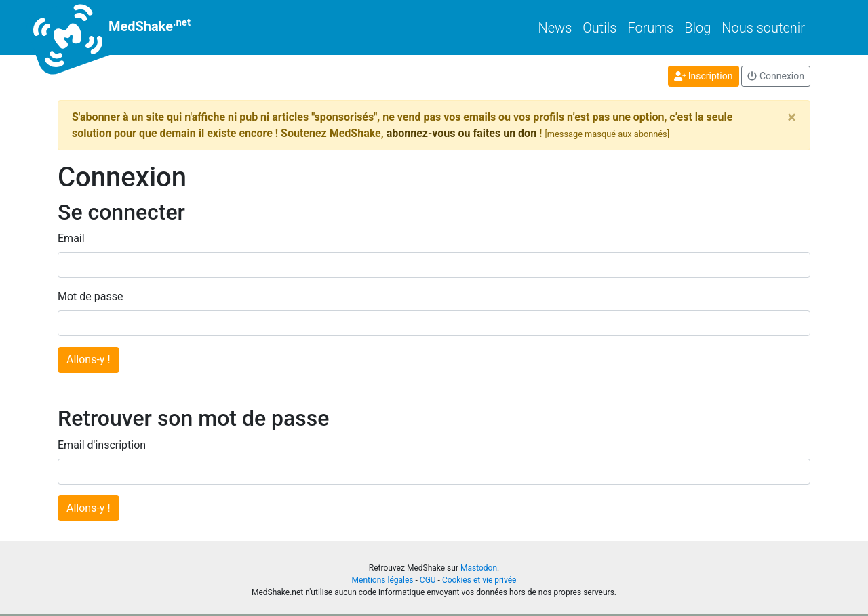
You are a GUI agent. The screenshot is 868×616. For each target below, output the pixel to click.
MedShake (124, 27)
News (555, 28)
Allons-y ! (88, 360)
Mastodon (479, 568)
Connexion (776, 76)
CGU (428, 580)
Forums (650, 28)
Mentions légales (383, 580)
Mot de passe (90, 296)
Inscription (704, 76)
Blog (697, 28)
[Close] (792, 117)
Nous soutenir (763, 28)
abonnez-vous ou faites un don (461, 133)
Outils (599, 28)
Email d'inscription (102, 445)
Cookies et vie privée (479, 580)
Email (71, 238)
